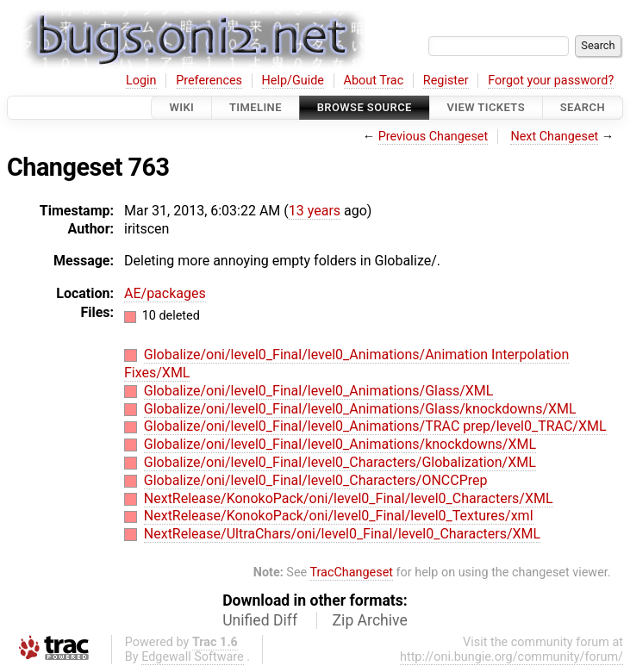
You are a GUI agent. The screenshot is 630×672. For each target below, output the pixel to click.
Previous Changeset (434, 137)
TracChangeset (351, 572)
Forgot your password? (551, 81)
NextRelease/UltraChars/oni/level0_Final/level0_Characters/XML (342, 534)
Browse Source (365, 107)
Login (141, 81)
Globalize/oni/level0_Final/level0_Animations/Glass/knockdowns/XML (360, 409)
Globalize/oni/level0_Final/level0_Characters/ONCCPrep (316, 480)
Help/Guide (293, 81)
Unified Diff (260, 620)
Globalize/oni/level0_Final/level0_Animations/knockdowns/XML (340, 444)
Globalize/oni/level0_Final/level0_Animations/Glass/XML (319, 391)
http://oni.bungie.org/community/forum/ (511, 657)
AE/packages (165, 293)
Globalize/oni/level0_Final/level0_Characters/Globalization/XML (340, 462)
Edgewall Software (193, 657)
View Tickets (486, 107)
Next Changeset (554, 137)
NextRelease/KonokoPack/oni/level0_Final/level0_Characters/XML (349, 498)
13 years (315, 211)
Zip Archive (370, 620)
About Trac (374, 81)
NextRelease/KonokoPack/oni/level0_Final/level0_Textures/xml (339, 516)
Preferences (209, 81)
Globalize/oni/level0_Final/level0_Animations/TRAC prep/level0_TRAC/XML (375, 426)
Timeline (256, 107)
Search (583, 107)
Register (446, 81)
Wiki (181, 107)
